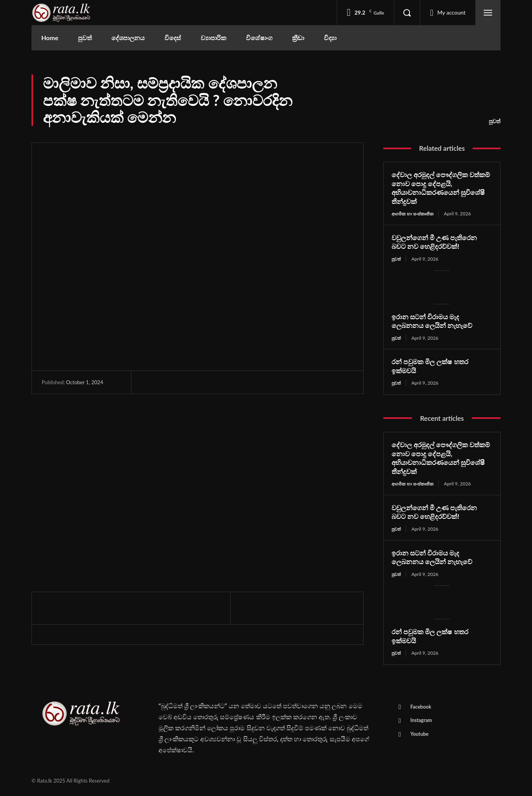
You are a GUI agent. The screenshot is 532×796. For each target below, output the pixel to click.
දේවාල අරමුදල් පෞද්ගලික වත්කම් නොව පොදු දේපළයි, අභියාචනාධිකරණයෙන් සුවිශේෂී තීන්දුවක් (441, 188)
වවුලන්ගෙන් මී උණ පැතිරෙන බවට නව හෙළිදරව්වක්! (437, 242)
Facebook (422, 709)
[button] (407, 13)
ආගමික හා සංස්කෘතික (414, 214)
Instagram (422, 724)
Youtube (421, 739)
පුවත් (495, 121)
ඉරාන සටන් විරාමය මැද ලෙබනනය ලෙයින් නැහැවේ (435, 321)
